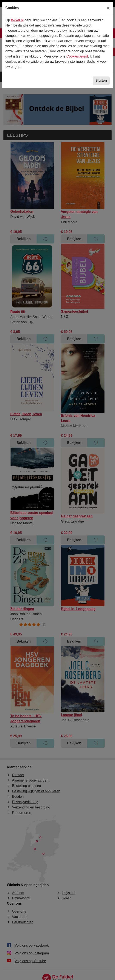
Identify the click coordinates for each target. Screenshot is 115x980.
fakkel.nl (17, 20)
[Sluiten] (108, 8)
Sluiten (101, 80)
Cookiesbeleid (77, 56)
